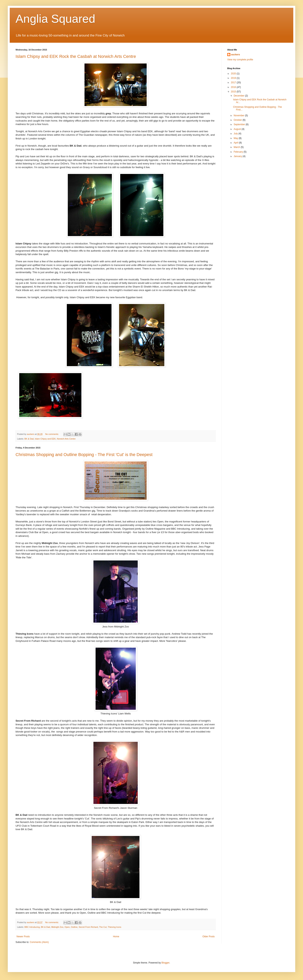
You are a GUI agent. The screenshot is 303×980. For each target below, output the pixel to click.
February (239, 152)
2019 (234, 78)
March (237, 147)
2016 (234, 87)
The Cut (103, 927)
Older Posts (209, 937)
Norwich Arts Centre (66, 439)
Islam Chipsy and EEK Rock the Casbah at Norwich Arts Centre (76, 56)
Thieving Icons (115, 927)
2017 (234, 83)
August (238, 129)
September (240, 124)
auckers (236, 55)
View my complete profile (240, 60)
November (239, 116)
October (238, 120)
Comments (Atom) (39, 942)
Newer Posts (23, 937)
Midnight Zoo (57, 927)
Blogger (165, 963)
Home (116, 937)
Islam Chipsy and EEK (45, 439)
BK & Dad (29, 439)
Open (67, 927)
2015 (234, 92)
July (236, 134)
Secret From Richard (88, 927)
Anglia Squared (55, 19)
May (236, 138)
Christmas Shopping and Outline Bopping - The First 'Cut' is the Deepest (84, 455)
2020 (234, 74)
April (236, 143)
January (238, 156)
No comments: (52, 434)
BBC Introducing (32, 927)
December (239, 96)
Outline (74, 927)
